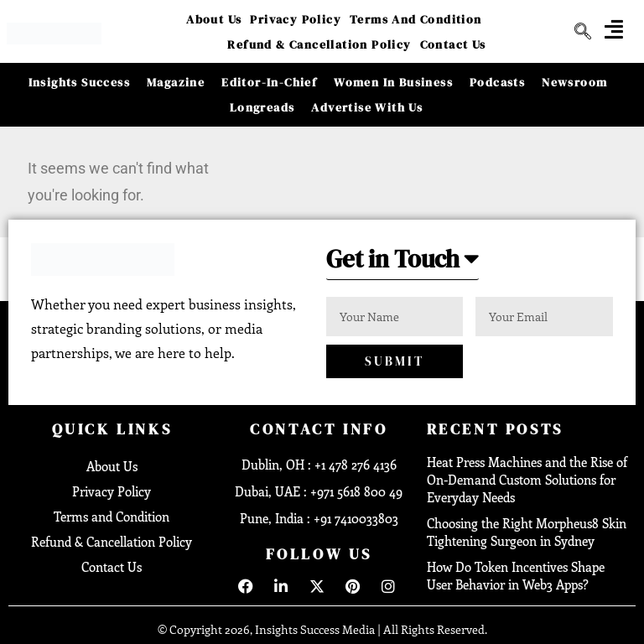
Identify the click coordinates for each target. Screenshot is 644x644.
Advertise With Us (367, 107)
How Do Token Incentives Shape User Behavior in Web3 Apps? (516, 576)
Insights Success (79, 82)
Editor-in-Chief (269, 82)
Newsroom (574, 82)
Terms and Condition (416, 19)
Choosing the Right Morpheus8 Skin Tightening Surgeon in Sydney (527, 532)
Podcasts (497, 82)
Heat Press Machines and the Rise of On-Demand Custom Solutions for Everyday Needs (527, 480)
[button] (406, 264)
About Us (214, 19)
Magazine (176, 82)
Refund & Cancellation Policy (319, 44)
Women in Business (393, 82)
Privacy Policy (296, 19)
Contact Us (453, 44)
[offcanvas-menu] (614, 29)
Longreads (262, 107)
